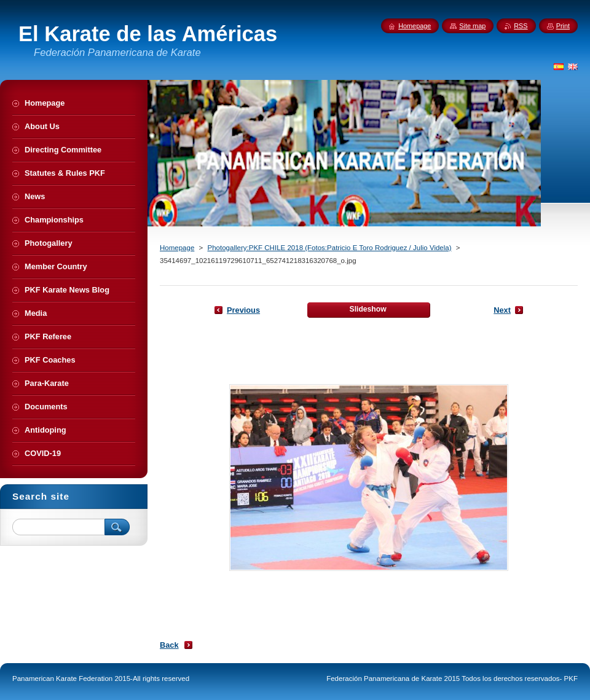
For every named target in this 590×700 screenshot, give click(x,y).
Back (169, 645)
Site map (472, 26)
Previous (243, 310)
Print (563, 26)
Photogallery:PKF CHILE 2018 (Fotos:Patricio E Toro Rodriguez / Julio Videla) (329, 248)
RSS (521, 26)
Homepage (177, 248)
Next (502, 310)
